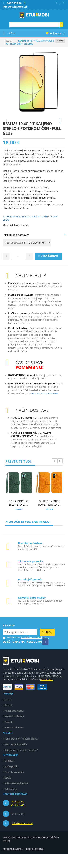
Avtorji (6, 855)
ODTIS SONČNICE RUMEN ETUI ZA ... (49, 517)
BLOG (8, 791)
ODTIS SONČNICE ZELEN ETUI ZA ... (19, 517)
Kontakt (9, 719)
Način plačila (11, 780)
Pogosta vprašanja (15, 786)
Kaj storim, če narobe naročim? (21, 764)
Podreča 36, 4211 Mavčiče (18, 817)
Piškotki (9, 736)
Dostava (9, 775)
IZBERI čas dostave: (16, 249)
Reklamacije (11, 803)
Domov (9, 41)
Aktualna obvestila (15, 741)
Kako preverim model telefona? (21, 752)
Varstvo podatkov (14, 730)
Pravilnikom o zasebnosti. (35, 651)
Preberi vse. (47, 693)
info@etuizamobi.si (22, 837)
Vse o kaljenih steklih (16, 758)
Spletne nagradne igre (16, 797)
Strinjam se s (12, 651)
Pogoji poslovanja (14, 724)
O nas (8, 713)
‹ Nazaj (60, 41)
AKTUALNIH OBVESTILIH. (45, 407)
